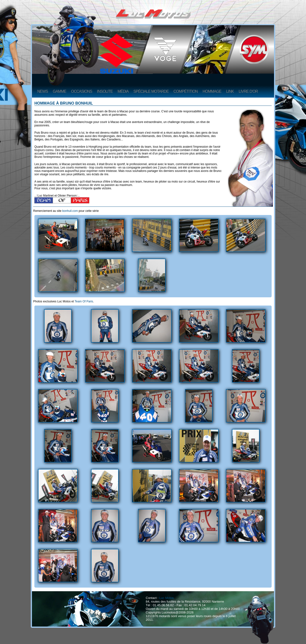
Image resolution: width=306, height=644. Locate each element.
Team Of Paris (84, 301)
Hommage (212, 91)
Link (230, 91)
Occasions (81, 91)
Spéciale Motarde (151, 91)
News (43, 91)
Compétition (186, 91)
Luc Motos (167, 598)
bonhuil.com (70, 211)
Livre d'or (248, 91)
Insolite (105, 91)
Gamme (59, 91)
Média (123, 91)
